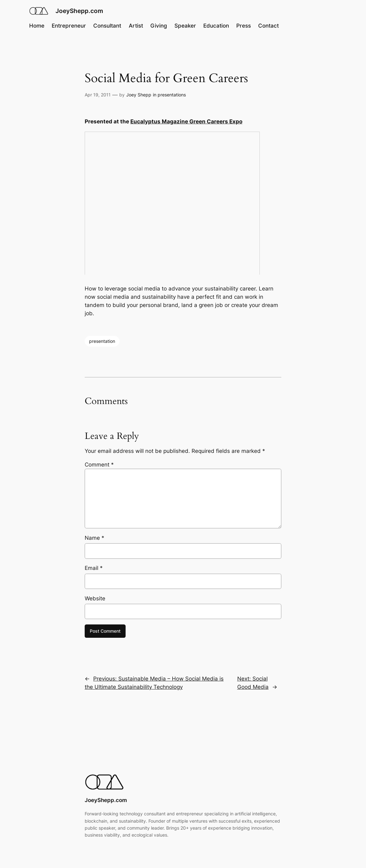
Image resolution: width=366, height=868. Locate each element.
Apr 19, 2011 (98, 95)
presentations (172, 95)
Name (95, 538)
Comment (99, 465)
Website (95, 598)
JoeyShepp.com (79, 11)
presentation (102, 341)
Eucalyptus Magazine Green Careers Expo (186, 121)
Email (94, 568)
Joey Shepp (139, 95)
